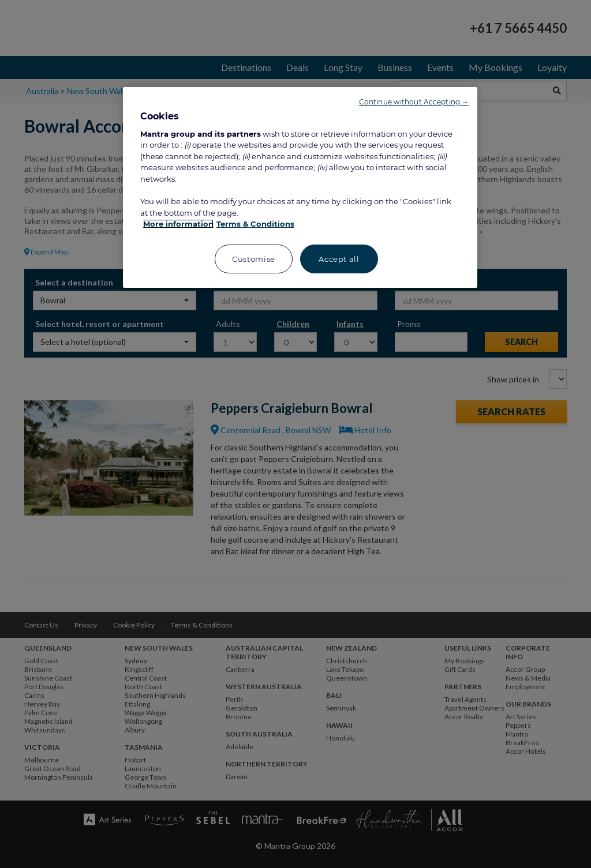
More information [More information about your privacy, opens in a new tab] (178, 224)
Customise (254, 259)
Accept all (339, 259)
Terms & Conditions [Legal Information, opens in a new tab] (255, 224)
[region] (300, 187)
